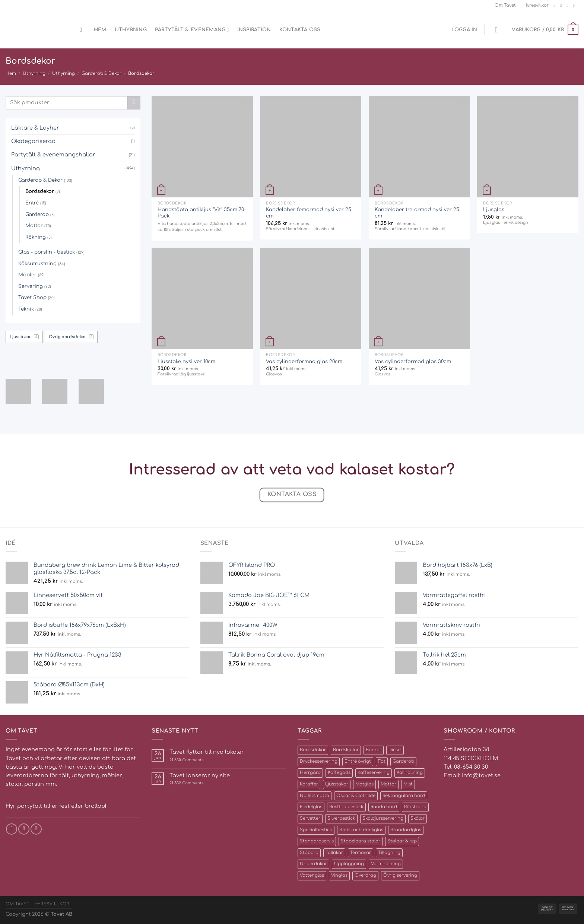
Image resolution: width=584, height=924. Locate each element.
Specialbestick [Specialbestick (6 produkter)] (316, 830)
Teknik (26, 309)
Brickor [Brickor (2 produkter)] (374, 750)
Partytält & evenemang (192, 30)
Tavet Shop (32, 297)
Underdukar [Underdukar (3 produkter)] (313, 864)
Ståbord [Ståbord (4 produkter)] (309, 853)
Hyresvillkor (536, 5)
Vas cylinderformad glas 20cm (304, 361)
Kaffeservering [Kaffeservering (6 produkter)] (374, 773)
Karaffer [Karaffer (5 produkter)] (309, 784)
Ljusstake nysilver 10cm (186, 361)
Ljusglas (494, 209)
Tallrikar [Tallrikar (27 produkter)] (334, 853)
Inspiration (254, 30)
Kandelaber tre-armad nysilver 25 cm (417, 213)
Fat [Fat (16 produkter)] (382, 761)
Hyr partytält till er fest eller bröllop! (56, 806)
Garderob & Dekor (101, 74)
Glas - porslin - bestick (47, 252)
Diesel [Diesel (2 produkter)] (395, 750)
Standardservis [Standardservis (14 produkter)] (317, 841)
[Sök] (83, 30)
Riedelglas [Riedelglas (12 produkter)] (311, 807)
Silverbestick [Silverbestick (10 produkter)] (341, 818)
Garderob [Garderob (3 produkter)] (403, 761)
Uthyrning (131, 30)
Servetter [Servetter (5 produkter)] (310, 818)
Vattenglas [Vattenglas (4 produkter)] (312, 875)
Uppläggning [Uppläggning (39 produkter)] (349, 864)
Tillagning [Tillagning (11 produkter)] (389, 853)
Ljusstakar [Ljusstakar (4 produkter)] (337, 784)
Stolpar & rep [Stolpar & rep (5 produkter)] (402, 841)
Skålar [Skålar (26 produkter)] (418, 818)
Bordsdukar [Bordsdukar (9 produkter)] (313, 750)
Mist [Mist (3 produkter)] (408, 784)
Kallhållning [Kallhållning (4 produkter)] (410, 773)
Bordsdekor (40, 191)
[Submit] (134, 103)
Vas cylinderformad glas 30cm (413, 361)
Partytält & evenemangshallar (53, 155)
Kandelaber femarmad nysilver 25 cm (309, 213)
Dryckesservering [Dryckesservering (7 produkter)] (319, 761)
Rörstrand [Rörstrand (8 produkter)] (415, 807)
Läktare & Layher (35, 128)
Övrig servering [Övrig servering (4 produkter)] (400, 875)
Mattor (34, 226)
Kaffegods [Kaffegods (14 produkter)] (339, 773)
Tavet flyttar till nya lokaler (207, 752)
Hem (100, 30)
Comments (186, 760)
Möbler (27, 275)
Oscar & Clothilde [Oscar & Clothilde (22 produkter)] (356, 796)
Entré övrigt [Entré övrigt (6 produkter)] (358, 761)
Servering (31, 286)
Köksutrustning (37, 263)
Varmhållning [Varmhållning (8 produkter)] (386, 864)
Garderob (37, 214)
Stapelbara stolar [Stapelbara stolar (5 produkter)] (361, 841)
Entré (32, 203)
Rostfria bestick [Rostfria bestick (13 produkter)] (346, 807)
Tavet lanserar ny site (200, 775)
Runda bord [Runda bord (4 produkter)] (384, 807)
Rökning (36, 237)
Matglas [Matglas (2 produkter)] (364, 784)
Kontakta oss (300, 30)
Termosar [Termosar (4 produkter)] (361, 853)
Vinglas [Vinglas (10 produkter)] (339, 875)
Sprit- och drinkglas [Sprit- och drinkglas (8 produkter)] (361, 830)
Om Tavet (505, 5)
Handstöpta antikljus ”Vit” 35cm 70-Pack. (202, 213)
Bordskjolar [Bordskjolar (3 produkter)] (346, 750)
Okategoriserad (33, 141)
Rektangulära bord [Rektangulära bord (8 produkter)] (404, 796)
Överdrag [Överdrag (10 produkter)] (365, 875)
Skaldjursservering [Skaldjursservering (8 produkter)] (383, 818)
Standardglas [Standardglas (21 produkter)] (406, 830)
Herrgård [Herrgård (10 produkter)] (310, 773)
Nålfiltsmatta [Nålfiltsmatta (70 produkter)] (315, 796)
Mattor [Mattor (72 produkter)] (388, 784)
